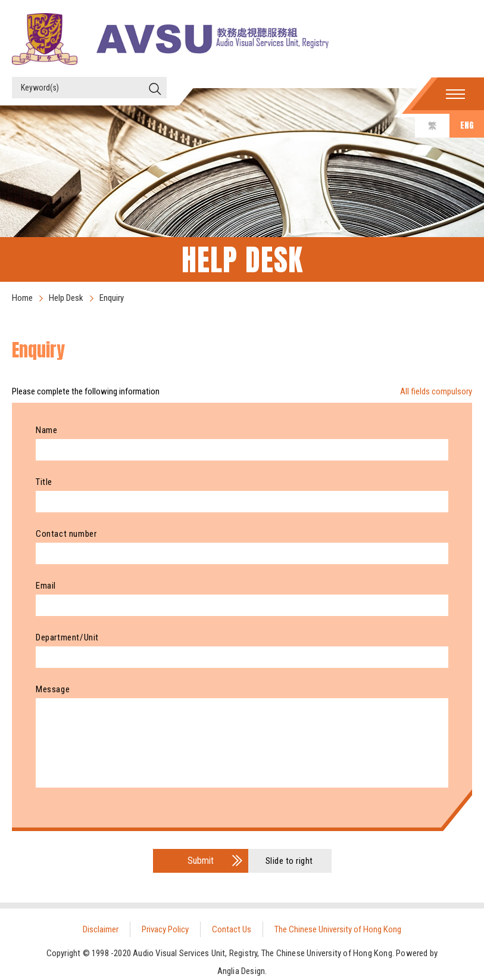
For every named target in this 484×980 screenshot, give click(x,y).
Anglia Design (241, 971)
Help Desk (66, 298)
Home (22, 298)
